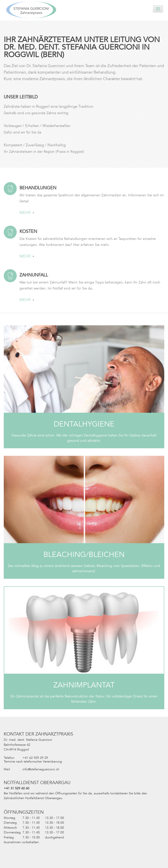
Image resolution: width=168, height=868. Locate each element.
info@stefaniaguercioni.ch (41, 769)
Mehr (27, 213)
